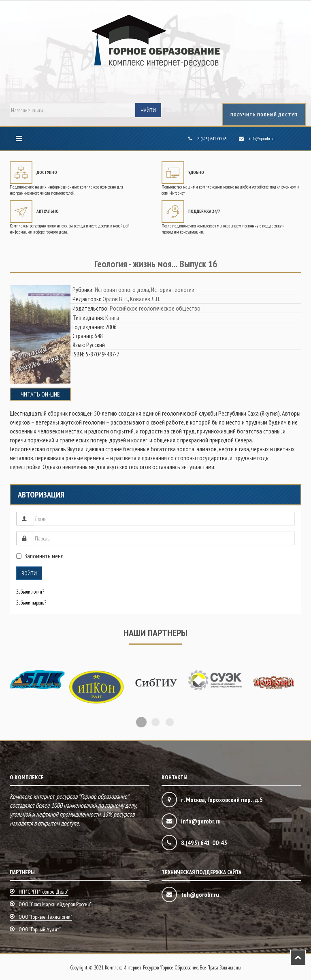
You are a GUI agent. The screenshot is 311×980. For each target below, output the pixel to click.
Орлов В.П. (115, 299)
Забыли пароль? (31, 603)
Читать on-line (40, 394)
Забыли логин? (30, 592)
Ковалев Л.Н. (145, 299)
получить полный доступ (264, 115)
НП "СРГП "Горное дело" (44, 892)
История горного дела (122, 289)
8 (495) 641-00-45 (212, 138)
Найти (148, 110)
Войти (29, 573)
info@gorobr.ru (262, 138)
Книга (112, 317)
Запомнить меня (40, 556)
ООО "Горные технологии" (45, 917)
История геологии (173, 289)
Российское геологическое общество (155, 308)
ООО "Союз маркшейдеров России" (55, 904)
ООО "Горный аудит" (40, 929)
